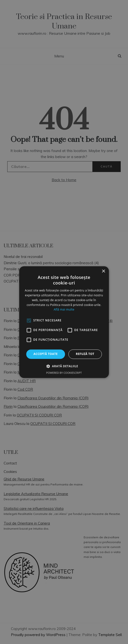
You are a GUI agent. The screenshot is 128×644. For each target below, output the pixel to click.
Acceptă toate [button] (46, 354)
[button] (64, 366)
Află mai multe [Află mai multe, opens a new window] (64, 310)
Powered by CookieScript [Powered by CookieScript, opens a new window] (64, 373)
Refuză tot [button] (85, 354)
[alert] (64, 322)
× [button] (103, 271)
